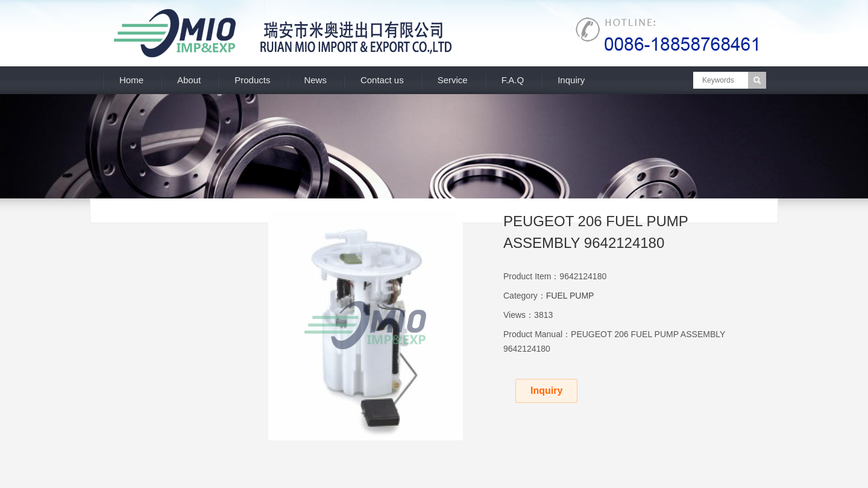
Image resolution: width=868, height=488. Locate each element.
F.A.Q (513, 80)
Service (453, 80)
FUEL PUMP (570, 296)
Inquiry (571, 80)
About (189, 80)
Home (131, 80)
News (315, 80)
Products (252, 80)
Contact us (382, 80)
